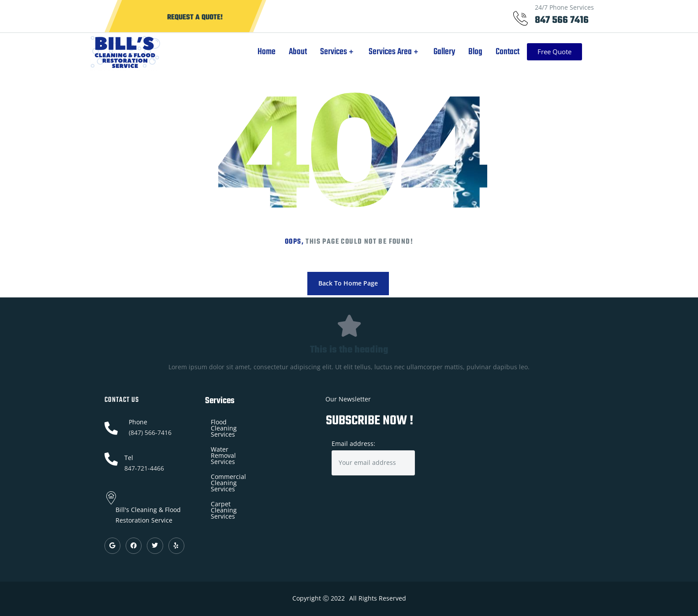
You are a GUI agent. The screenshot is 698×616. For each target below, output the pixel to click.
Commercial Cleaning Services (255, 452)
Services (346, 52)
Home (274, 52)
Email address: (373, 458)
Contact (515, 52)
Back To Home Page (348, 283)
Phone (138, 422)
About (306, 52)
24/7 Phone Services (564, 7)
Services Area (402, 52)
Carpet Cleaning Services (248, 467)
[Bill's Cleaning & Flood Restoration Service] (513, 446)
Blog (483, 52)
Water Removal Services (246, 437)
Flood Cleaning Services (246, 422)
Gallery (452, 52)
